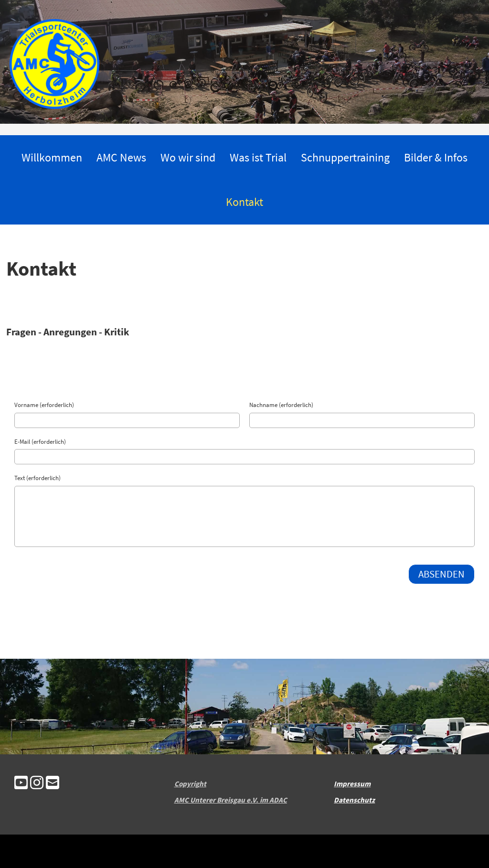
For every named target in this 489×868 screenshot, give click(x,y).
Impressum (352, 784)
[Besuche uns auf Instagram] (37, 784)
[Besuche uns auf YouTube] (21, 784)
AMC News (121, 157)
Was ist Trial (258, 157)
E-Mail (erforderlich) (40, 442)
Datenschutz (354, 800)
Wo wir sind (188, 157)
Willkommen (52, 157)
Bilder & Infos (436, 157)
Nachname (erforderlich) (281, 405)
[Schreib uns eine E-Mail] (53, 784)
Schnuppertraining (345, 157)
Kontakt (244, 202)
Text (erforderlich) (37, 478)
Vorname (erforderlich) (44, 405)
